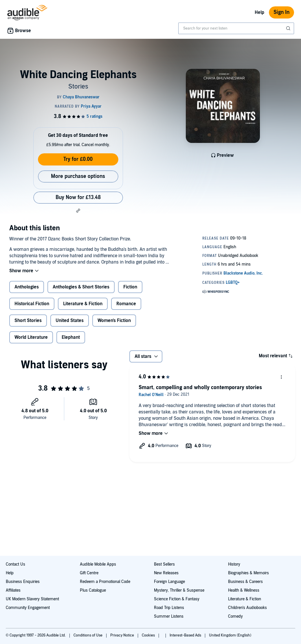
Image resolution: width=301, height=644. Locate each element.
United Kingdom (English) (230, 635)
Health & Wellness (244, 590)
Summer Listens (169, 616)
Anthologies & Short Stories (81, 287)
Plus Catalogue (93, 590)
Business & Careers (245, 582)
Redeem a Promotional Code (105, 582)
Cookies (149, 635)
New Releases (166, 573)
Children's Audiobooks (247, 608)
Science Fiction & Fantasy (177, 599)
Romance (126, 304)
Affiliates (13, 590)
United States (70, 321)
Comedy (235, 616)
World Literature (31, 337)
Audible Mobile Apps (98, 564)
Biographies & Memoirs (248, 573)
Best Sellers (164, 564)
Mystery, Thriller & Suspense (179, 590)
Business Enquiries (23, 582)
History (234, 564)
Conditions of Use (88, 635)
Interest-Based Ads (186, 635)
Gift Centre (89, 573)
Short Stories (28, 321)
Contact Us (15, 564)
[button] (78, 211)
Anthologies (27, 287)
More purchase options (78, 176)
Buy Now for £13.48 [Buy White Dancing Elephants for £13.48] (78, 197)
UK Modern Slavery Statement (32, 599)
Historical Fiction (32, 304)
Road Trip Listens (169, 608)
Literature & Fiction (83, 304)
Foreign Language (169, 582)
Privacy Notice (123, 635)
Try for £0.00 (78, 159)
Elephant (71, 337)
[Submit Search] (289, 28)
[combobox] (236, 28)
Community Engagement (28, 608)
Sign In (281, 12)
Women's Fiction (114, 321)
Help (259, 12)
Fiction (130, 287)
